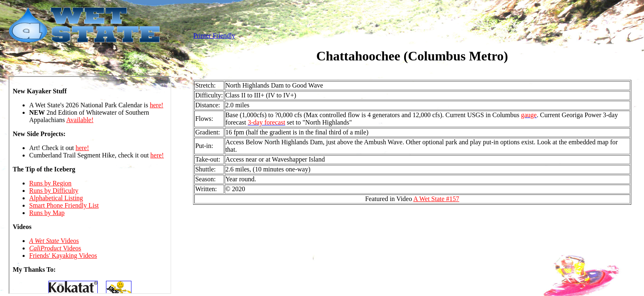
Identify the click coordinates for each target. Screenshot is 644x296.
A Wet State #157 (436, 199)
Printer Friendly (214, 36)
